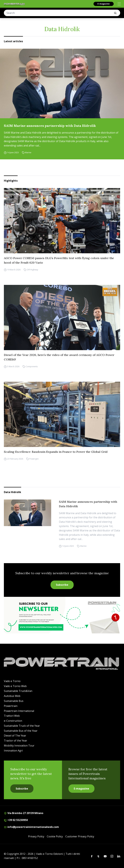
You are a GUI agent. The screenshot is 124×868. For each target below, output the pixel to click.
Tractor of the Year (15, 741)
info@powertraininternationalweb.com (31, 827)
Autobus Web (12, 696)
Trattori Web (12, 716)
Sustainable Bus (14, 701)
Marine (28, 153)
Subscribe (62, 585)
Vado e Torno (12, 681)
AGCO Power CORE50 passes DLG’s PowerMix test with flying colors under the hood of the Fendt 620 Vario (59, 260)
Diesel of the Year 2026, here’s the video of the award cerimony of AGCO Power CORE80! (59, 357)
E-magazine (104, 4)
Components (32, 366)
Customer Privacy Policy (80, 836)
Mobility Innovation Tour (19, 746)
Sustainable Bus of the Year (21, 731)
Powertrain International (19, 711)
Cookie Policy (55, 836)
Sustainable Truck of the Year (22, 726)
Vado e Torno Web (15, 686)
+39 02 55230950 (16, 820)
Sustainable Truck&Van (18, 691)
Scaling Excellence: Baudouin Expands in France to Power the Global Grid (56, 452)
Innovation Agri (13, 751)
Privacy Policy (36, 836)
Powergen (34, 459)
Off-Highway (32, 270)
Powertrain (11, 706)
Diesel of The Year (15, 736)
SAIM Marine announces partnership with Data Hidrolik (50, 126)
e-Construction (13, 721)
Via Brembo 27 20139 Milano (24, 813)
